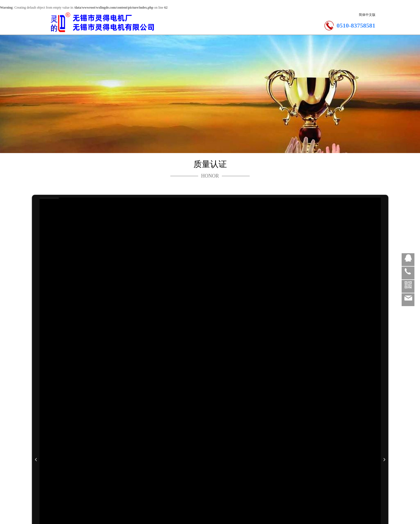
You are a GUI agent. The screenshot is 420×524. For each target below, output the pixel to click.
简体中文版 (367, 15)
